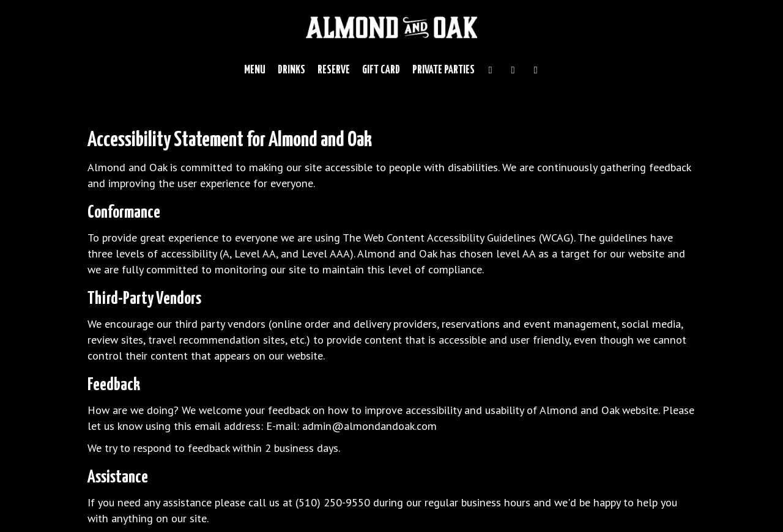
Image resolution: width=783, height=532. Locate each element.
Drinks (291, 70)
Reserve (334, 70)
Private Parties (443, 70)
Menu (255, 70)
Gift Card (381, 70)
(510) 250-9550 (333, 502)
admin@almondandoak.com (369, 426)
